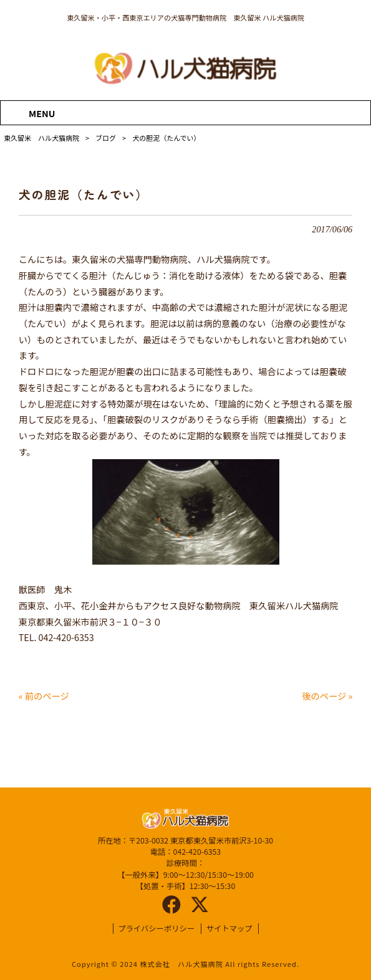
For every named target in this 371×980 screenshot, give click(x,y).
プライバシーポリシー (157, 929)
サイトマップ (229, 929)
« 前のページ (44, 696)
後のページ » (327, 696)
